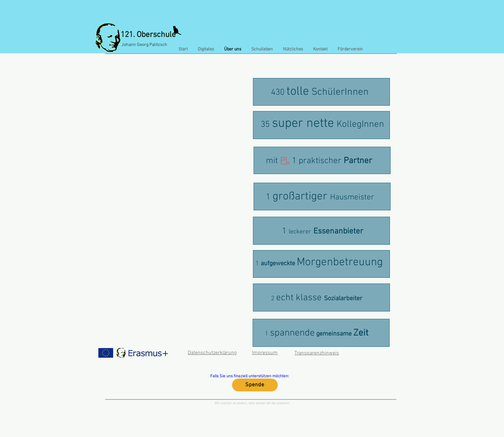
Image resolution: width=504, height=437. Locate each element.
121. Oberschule (148, 35)
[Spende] (255, 385)
